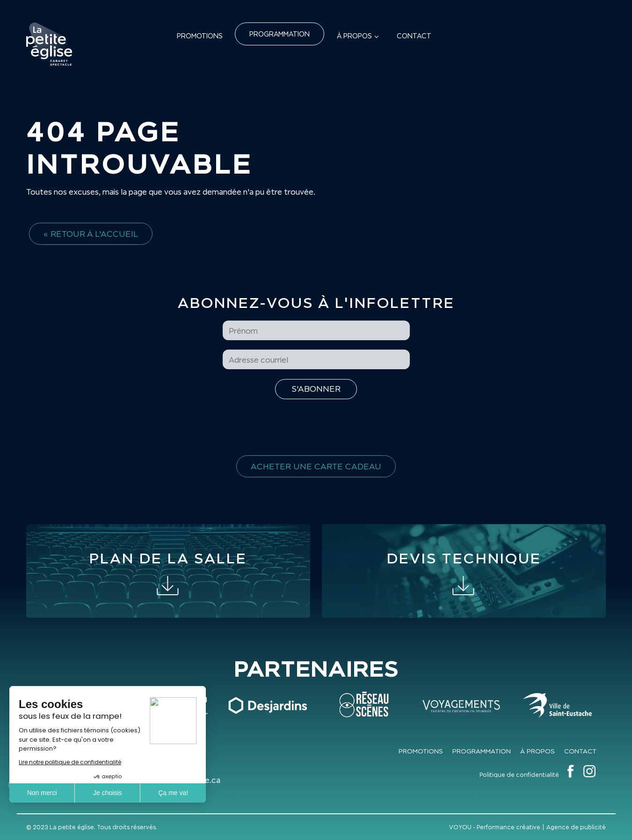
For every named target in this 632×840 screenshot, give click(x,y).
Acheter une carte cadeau (316, 466)
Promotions (200, 36)
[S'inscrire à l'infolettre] (316, 389)
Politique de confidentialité (519, 775)
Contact (414, 36)
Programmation (280, 34)
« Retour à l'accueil (91, 234)
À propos (354, 36)
